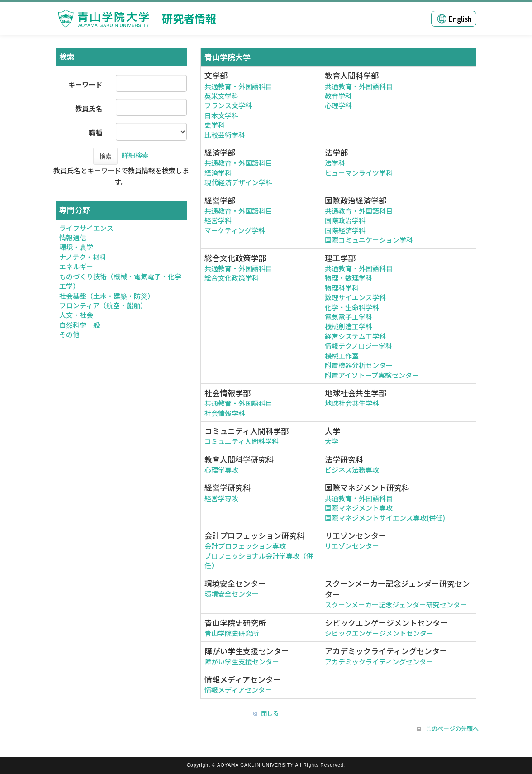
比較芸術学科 (225, 135)
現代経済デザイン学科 (238, 182)
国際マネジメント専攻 (359, 508)
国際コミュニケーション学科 (369, 240)
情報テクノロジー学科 (359, 346)
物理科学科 (342, 288)
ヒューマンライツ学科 (359, 173)
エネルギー (76, 266)
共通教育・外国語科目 (238, 86)
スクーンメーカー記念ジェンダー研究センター (396, 604)
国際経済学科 (345, 230)
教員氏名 (89, 108)
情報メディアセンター (238, 690)
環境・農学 (76, 247)
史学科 (215, 125)
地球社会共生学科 (352, 403)
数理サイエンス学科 (355, 297)
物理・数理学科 (349, 278)
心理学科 (338, 105)
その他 (69, 334)
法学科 (335, 163)
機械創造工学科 (349, 326)
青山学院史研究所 (232, 633)
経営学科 (218, 220)
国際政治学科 (345, 220)
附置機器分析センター (359, 365)
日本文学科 (221, 115)
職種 (95, 132)
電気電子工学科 (349, 317)
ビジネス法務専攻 (352, 470)
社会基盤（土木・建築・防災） (107, 296)
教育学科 (338, 96)
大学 (332, 441)
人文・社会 (76, 315)
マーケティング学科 (235, 230)
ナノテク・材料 (83, 257)
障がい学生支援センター (242, 662)
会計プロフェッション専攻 (245, 546)
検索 (105, 156)
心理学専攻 (221, 470)
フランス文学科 (228, 105)
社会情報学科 (225, 413)
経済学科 (218, 173)
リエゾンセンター (352, 546)
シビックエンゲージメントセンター (379, 633)
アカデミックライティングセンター (379, 662)
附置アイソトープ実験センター (372, 375)
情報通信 (73, 237)
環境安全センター (232, 594)
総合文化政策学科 (232, 278)
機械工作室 (342, 356)
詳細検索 (135, 155)
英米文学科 (221, 96)
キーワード (85, 84)
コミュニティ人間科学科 (242, 441)
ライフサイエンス (86, 228)
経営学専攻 (221, 498)
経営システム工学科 (355, 336)
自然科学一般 (80, 325)
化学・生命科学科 (352, 307)
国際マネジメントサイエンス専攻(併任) (385, 518)
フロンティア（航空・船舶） (103, 305)
